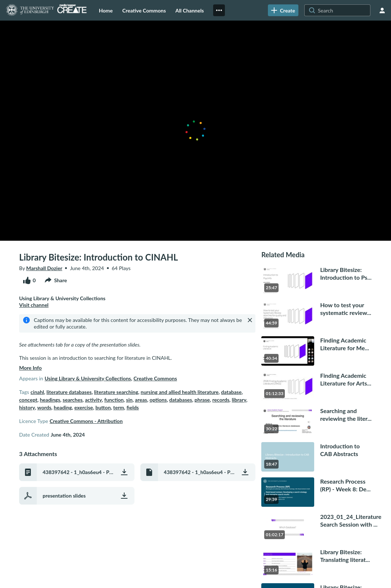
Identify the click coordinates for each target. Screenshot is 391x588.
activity (93, 400)
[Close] (250, 320)
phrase (202, 400)
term (119, 407)
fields (132, 407)
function (114, 400)
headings (50, 400)
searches (73, 400)
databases (181, 400)
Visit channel (34, 305)
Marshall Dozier (44, 268)
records (221, 400)
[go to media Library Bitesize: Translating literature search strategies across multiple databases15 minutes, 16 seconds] (317, 563)
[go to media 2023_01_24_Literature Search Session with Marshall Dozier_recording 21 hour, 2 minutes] (317, 527)
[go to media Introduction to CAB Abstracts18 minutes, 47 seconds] (317, 457)
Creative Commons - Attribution (86, 421)
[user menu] (382, 10)
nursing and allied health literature (180, 392)
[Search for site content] (343, 10)
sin (129, 400)
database (232, 392)
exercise (84, 407)
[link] (283, 10)
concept (28, 400)
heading (63, 407)
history (27, 407)
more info (31, 368)
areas (141, 400)
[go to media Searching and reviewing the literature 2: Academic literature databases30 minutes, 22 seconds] (317, 422)
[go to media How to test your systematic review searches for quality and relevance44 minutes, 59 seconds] (317, 316)
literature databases (69, 392)
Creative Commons (155, 378)
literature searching (116, 392)
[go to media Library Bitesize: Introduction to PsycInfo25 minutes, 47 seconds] (317, 280)
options (158, 400)
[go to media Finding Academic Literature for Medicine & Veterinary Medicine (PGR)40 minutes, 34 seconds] (317, 351)
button (103, 407)
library (239, 400)
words (44, 407)
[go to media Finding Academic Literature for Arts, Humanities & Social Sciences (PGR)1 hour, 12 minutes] (317, 386)
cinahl (37, 392)
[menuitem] (106, 10)
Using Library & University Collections (88, 378)
